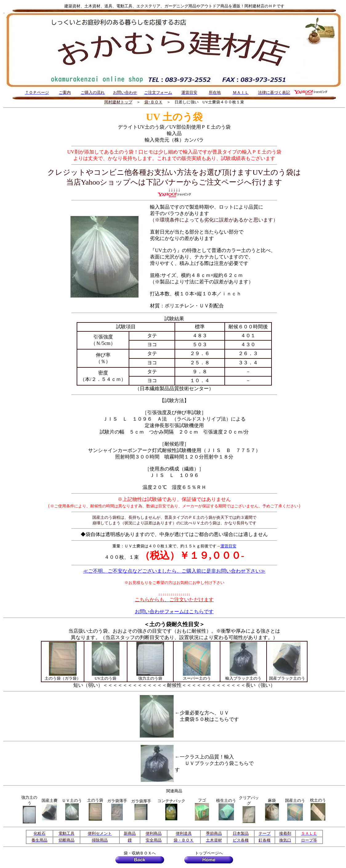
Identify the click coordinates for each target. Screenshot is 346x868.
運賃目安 (228, 546)
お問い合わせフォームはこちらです (174, 612)
